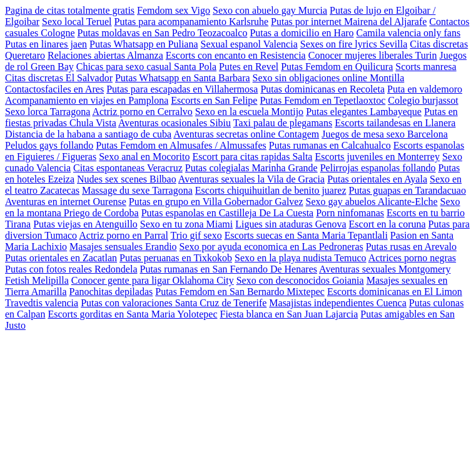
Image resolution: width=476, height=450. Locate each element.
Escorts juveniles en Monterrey (377, 157)
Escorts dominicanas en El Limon (395, 292)
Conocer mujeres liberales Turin (373, 55)
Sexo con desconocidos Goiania (300, 280)
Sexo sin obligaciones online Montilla (329, 78)
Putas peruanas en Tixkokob (176, 258)
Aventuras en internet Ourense (66, 202)
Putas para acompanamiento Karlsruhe (192, 22)
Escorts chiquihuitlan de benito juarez (271, 190)
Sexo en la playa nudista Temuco (301, 258)
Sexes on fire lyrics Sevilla (354, 44)
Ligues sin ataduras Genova (291, 224)
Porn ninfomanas (350, 213)
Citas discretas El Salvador (59, 78)
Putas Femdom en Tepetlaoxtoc (322, 100)
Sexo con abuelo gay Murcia (270, 10)
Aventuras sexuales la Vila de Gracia (251, 179)
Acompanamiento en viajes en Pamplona (87, 100)
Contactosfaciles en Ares (54, 89)
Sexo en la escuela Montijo (249, 112)
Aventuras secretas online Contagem (246, 134)
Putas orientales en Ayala (377, 179)
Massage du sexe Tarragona (137, 190)
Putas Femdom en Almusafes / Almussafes (181, 145)
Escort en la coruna (387, 224)
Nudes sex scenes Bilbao (127, 179)
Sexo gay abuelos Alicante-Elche (372, 202)
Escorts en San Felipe (214, 100)
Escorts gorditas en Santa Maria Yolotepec (132, 314)
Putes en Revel (249, 67)
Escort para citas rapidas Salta (253, 157)
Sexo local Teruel (77, 22)
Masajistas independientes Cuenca (338, 303)
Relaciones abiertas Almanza (105, 55)
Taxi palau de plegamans (283, 123)
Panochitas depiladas (111, 292)
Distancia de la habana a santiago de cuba (88, 134)
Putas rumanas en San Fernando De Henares (229, 269)
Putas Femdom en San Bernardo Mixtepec (240, 292)
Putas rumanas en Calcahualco (330, 145)
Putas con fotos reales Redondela (71, 269)
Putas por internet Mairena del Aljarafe (349, 22)
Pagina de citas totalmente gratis (70, 10)
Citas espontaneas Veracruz (128, 168)
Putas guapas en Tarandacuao (407, 190)
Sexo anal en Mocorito (144, 157)
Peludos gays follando (49, 145)
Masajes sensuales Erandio (123, 247)
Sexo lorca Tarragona (48, 112)
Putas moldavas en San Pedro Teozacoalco (163, 33)
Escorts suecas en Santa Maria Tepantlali (306, 235)
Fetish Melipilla (37, 280)
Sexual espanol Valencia (249, 44)
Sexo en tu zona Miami (186, 224)
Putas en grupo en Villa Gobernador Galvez (216, 202)
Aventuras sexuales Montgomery (385, 269)
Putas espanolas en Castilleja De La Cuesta (227, 213)
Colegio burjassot (423, 100)
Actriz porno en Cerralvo (142, 112)
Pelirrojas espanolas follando (378, 168)
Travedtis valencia (42, 303)
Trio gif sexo (196, 235)
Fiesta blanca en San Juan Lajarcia (289, 314)
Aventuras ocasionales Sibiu (175, 123)
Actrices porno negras (412, 258)
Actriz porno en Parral (124, 235)
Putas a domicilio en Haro (301, 33)
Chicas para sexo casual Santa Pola (146, 67)
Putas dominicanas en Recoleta (322, 89)
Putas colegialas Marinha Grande (251, 168)
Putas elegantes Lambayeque (364, 112)
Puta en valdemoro (425, 89)
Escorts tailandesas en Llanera (395, 123)
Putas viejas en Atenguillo (85, 224)
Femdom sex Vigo (174, 10)
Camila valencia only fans (409, 33)
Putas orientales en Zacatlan (61, 258)
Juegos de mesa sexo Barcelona (385, 134)
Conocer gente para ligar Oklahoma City (153, 280)
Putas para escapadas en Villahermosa (182, 89)
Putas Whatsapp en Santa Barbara (183, 78)
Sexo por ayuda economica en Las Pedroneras (271, 247)
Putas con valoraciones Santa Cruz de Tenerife (174, 303)
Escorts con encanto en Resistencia (236, 55)
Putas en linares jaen (46, 44)
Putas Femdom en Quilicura (337, 67)
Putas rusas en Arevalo (411, 247)
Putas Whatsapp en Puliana (144, 44)
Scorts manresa (426, 67)
